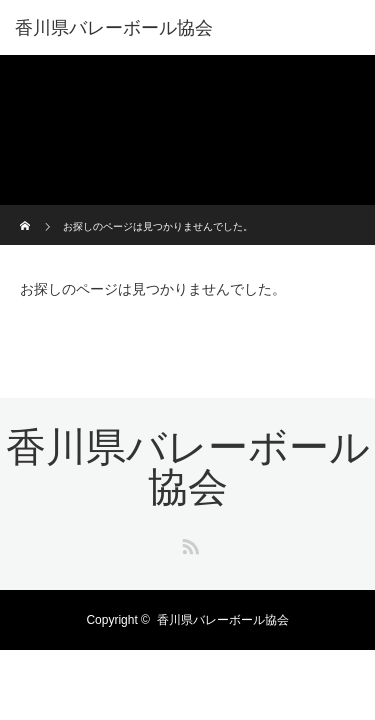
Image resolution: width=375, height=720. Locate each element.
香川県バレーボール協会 (114, 28)
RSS (188, 543)
